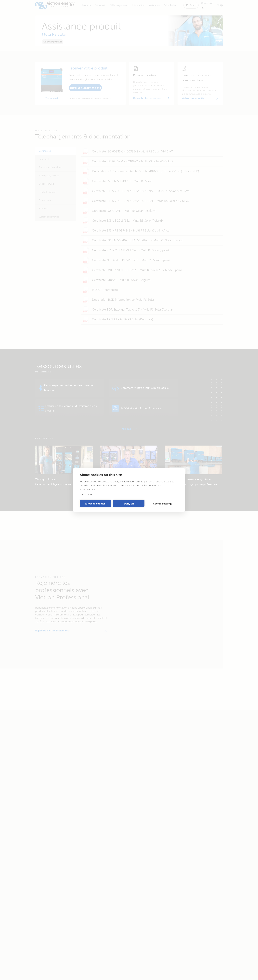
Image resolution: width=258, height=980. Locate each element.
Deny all (129, 503)
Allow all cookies (95, 503)
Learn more (86, 494)
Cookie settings (163, 503)
